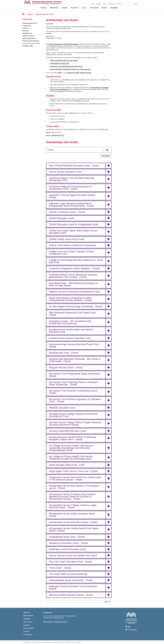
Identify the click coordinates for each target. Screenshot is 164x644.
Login (93, 4)
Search (136, 4)
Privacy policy (132, 630)
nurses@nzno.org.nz (61, 622)
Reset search (106, 156)
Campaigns (114, 8)
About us (44, 8)
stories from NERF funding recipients (79, 73)
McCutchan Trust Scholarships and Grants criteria (66, 66)
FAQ (105, 4)
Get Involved (94, 8)
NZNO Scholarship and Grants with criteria (64, 60)
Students (65, 8)
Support (84, 8)
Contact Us (111, 4)
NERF (60, 73)
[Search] (124, 4)
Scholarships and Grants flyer (60, 63)
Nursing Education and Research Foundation (64, 44)
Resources (75, 8)
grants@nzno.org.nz (57, 135)
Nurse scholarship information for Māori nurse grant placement (70, 69)
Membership (54, 8)
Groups (104, 8)
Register (99, 4)
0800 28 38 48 (48, 622)
